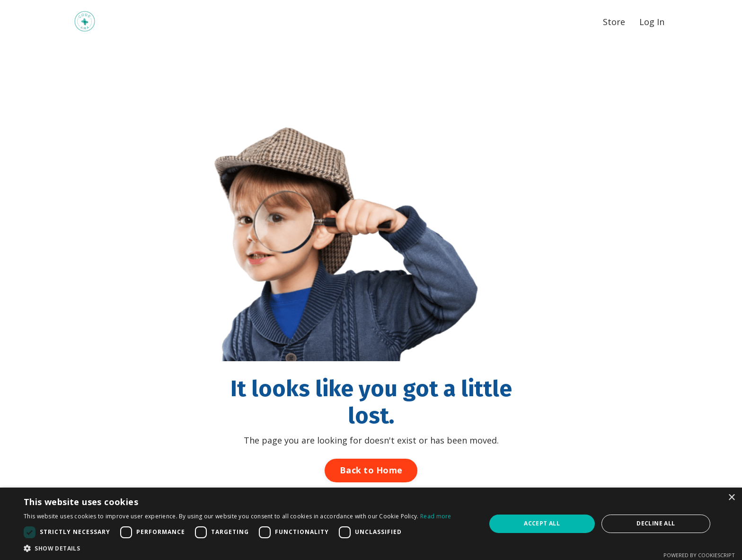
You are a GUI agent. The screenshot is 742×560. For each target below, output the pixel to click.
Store (614, 22)
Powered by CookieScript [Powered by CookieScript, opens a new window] (699, 555)
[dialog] (371, 524)
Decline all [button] (656, 523)
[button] (238, 548)
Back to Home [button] (371, 470)
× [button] (731, 498)
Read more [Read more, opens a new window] (436, 516)
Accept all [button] (542, 523)
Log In (652, 22)
